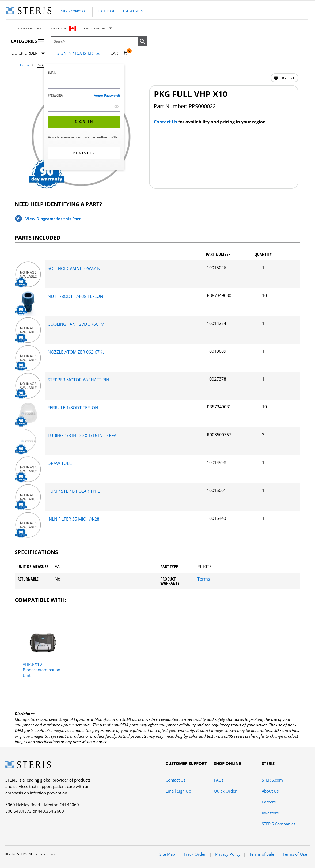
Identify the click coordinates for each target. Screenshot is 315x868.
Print (288, 78)
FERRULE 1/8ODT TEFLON (73, 408)
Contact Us (58, 28)
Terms (204, 579)
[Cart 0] (119, 53)
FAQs (219, 780)
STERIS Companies (279, 824)
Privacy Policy (228, 854)
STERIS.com (272, 780)
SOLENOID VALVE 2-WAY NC (75, 268)
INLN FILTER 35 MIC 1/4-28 (73, 519)
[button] (143, 41)
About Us (270, 791)
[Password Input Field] (84, 106)
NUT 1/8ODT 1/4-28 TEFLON (75, 296)
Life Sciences (133, 11)
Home (25, 65)
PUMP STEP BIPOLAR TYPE (74, 491)
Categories (27, 41)
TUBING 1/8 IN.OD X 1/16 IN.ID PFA (82, 435)
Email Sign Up (178, 791)
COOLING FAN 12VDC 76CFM (76, 324)
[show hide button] (117, 106)
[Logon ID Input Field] (84, 83)
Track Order (195, 854)
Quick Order (28, 53)
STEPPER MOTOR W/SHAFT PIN (78, 380)
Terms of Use (295, 854)
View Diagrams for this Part (53, 219)
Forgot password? (107, 95)
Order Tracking (29, 28)
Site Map (167, 854)
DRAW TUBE (60, 463)
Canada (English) (94, 28)
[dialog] (84, 118)
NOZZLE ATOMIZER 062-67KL (76, 352)
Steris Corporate (75, 11)
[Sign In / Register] (79, 53)
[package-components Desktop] (28, 286)
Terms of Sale (262, 854)
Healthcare (106, 11)
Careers (269, 802)
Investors (270, 813)
